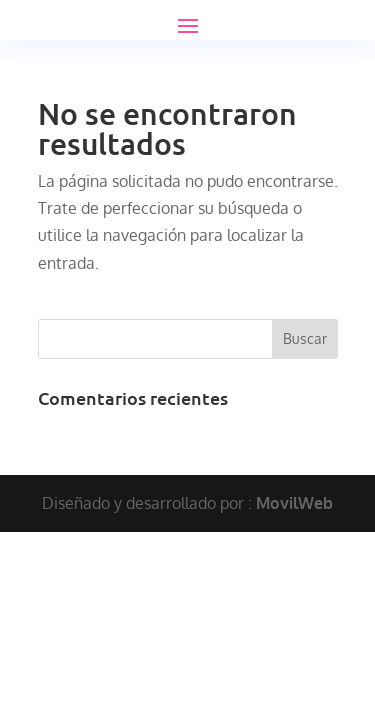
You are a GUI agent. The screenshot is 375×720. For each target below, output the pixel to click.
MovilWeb (294, 503)
